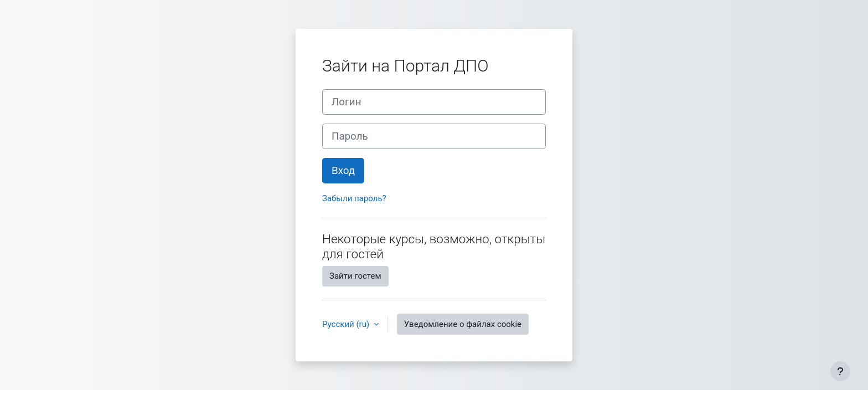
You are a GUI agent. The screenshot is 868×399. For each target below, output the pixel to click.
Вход (343, 171)
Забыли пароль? (354, 198)
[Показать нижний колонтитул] (840, 371)
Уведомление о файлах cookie (463, 324)
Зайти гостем (355, 276)
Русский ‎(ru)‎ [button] (347, 324)
